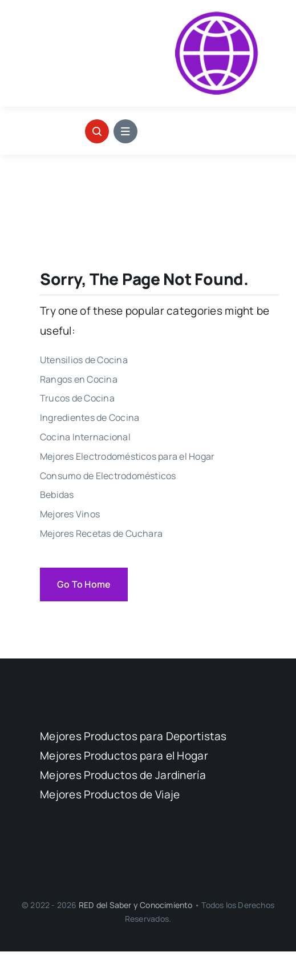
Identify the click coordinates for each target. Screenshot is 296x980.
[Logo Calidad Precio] (217, 17)
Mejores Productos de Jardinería (123, 775)
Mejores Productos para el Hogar (124, 756)
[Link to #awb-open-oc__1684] (125, 131)
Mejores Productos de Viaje (110, 794)
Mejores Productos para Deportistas (133, 736)
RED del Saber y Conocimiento (137, 905)
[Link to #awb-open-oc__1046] (97, 131)
